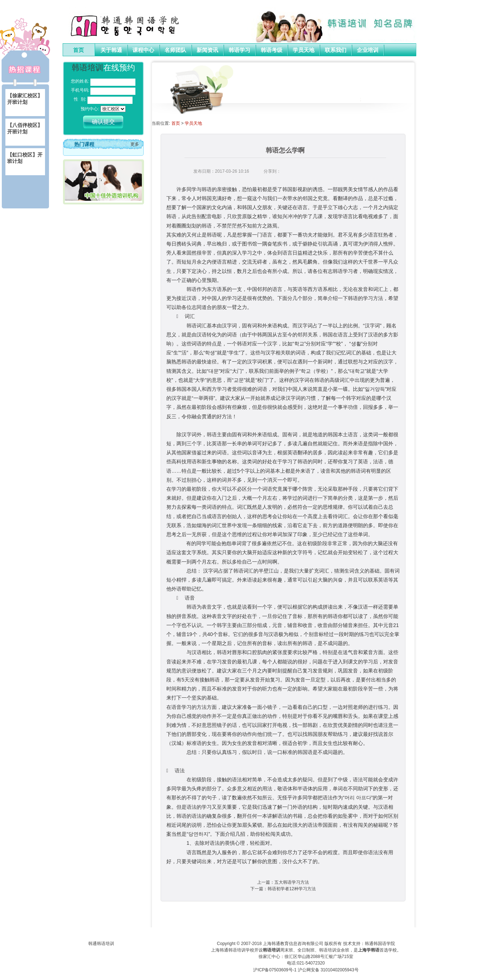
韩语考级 (272, 50)
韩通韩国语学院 (380, 944)
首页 (78, 50)
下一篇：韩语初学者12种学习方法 (283, 889)
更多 (135, 144)
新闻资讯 (207, 50)
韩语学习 (239, 50)
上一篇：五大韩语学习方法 (283, 882)
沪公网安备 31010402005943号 (328, 970)
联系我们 (336, 50)
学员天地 (304, 50)
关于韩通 (111, 50)
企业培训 (368, 50)
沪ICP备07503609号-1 (275, 970)
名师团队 (175, 50)
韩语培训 (88, 68)
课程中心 (143, 50)
